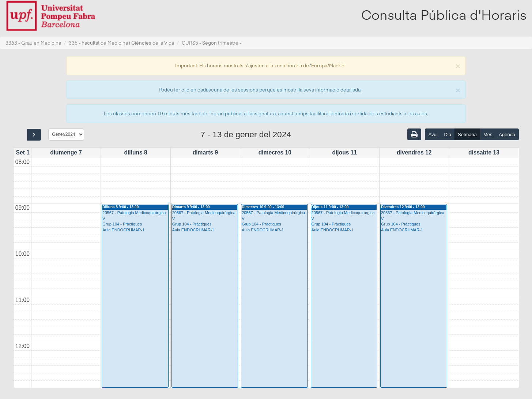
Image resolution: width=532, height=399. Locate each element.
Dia (448, 135)
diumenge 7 (66, 152)
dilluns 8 (135, 152)
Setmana (467, 135)
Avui (433, 135)
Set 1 (23, 152)
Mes (488, 135)
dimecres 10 (275, 152)
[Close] (458, 65)
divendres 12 (414, 152)
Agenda (507, 135)
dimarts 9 (205, 152)
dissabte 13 (484, 152)
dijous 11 (344, 152)
